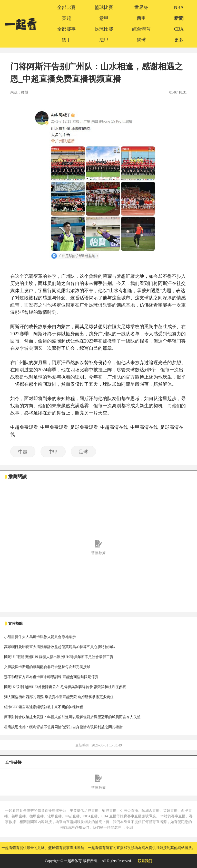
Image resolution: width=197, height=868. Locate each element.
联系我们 (145, 861)
